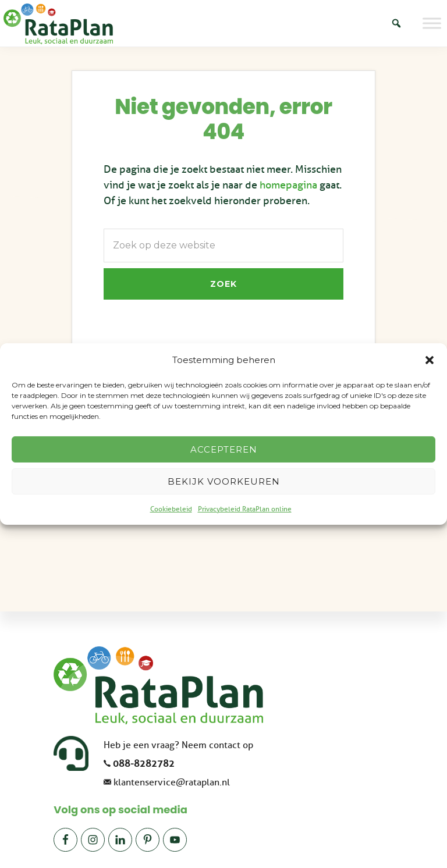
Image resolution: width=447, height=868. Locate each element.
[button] (430, 360)
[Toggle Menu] (432, 23)
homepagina (288, 185)
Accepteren (224, 449)
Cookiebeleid (171, 509)
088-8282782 (144, 764)
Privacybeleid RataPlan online (245, 509)
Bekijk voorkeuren (224, 481)
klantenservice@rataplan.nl (172, 782)
